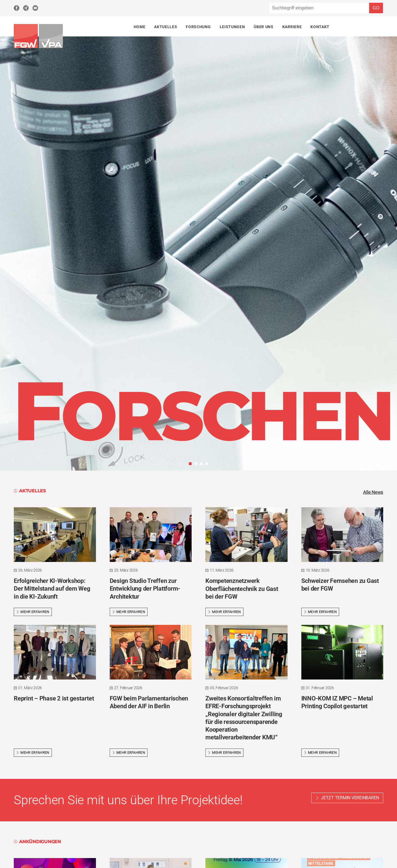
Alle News (372, 492)
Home (140, 27)
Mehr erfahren (33, 612)
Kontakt (320, 27)
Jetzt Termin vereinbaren (350, 798)
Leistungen (232, 27)
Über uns (263, 27)
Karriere (292, 27)
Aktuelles (166, 27)
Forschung (198, 27)
